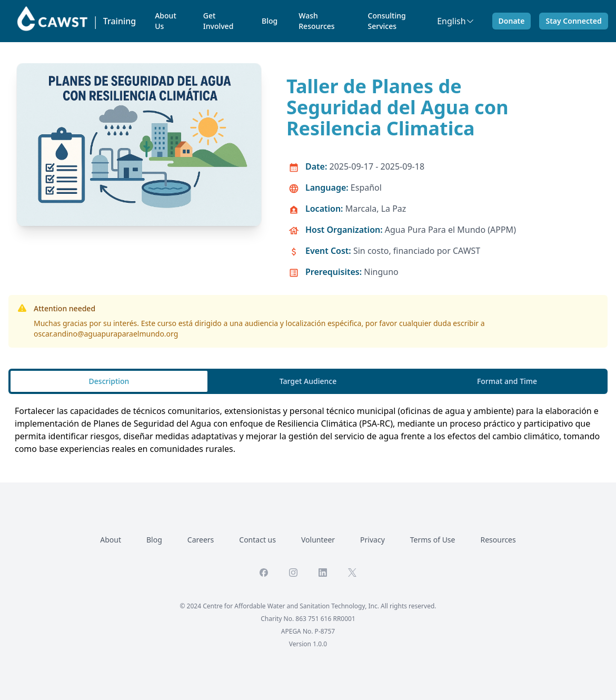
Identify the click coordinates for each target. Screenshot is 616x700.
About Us (166, 21)
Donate (512, 21)
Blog (270, 21)
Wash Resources (316, 21)
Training (120, 21)
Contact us (257, 540)
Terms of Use (433, 540)
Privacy (372, 540)
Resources (498, 540)
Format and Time (507, 381)
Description (109, 381)
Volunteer (318, 540)
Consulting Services (387, 21)
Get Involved (218, 21)
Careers (201, 540)
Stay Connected (573, 21)
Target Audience (308, 381)
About (111, 540)
